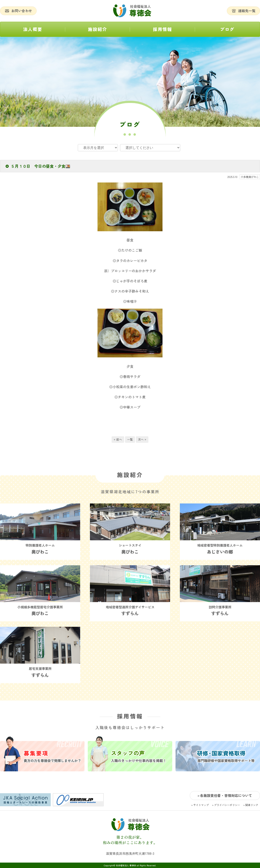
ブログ (227, 29)
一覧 (130, 439)
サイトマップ (201, 805)
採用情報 (162, 29)
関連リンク (252, 805)
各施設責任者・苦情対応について (226, 795)
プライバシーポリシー (227, 805)
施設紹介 (97, 29)
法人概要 (33, 29)
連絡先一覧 (243, 11)
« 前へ (118, 439)
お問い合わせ (18, 11)
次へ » (142, 439)
